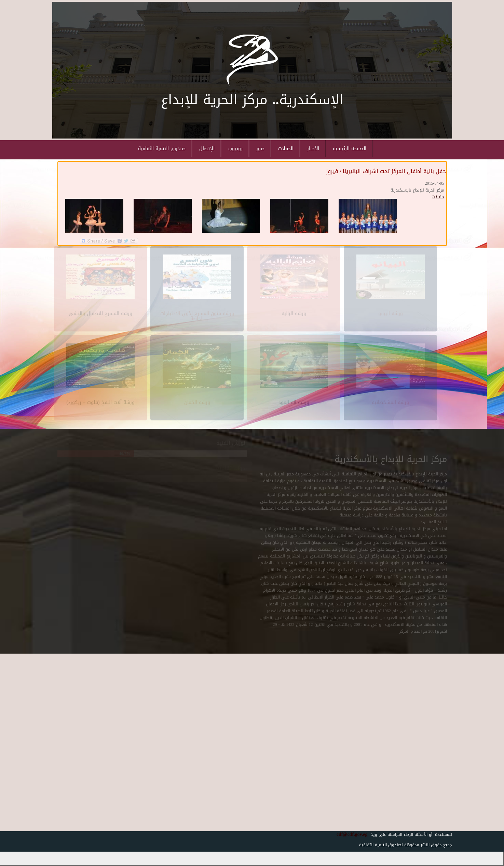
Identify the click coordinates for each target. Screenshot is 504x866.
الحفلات (286, 149)
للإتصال (207, 149)
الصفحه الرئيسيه (350, 149)
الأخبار (313, 149)
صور (260, 149)
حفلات (438, 197)
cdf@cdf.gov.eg (350, 834)
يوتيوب (235, 149)
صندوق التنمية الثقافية (162, 149)
